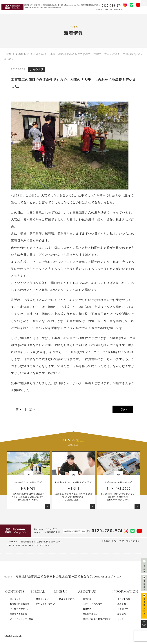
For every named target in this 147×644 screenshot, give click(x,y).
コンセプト (15, 599)
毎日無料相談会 (90, 614)
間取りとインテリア (46, 604)
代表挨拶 (87, 599)
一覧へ (123, 409)
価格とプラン (42, 599)
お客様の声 (123, 609)
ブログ (121, 619)
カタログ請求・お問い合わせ (97, 619)
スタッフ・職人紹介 (92, 604)
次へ (32, 409)
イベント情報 (124, 599)
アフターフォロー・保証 (22, 619)
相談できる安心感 (19, 614)
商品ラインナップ (68, 599)
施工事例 (122, 604)
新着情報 (122, 614)
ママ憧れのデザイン (20, 609)
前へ (19, 409)
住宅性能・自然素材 (20, 604)
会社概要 (87, 609)
